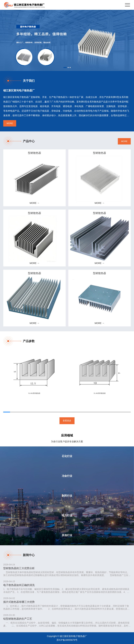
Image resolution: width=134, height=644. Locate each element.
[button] (65, 68)
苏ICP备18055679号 (67, 640)
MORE (10, 123)
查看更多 (67, 421)
